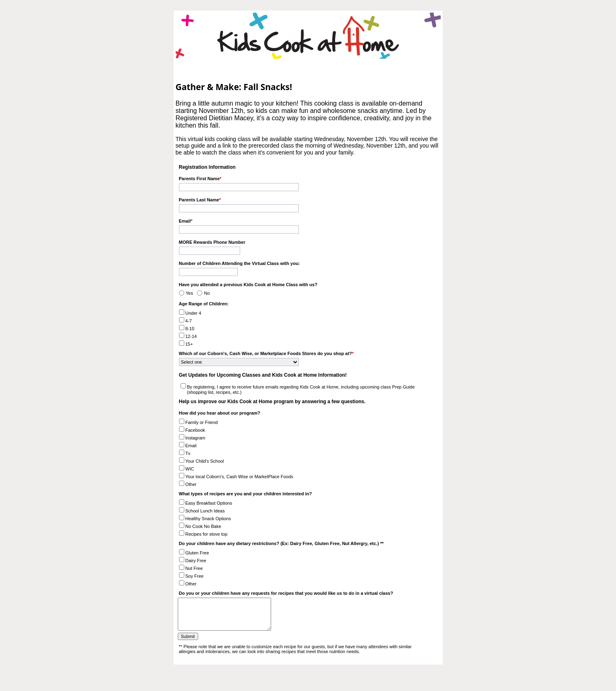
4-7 (189, 321)
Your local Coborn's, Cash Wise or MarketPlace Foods (240, 477)
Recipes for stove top (206, 534)
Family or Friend (202, 422)
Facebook (195, 430)
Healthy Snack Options (208, 519)
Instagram (195, 438)
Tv (188, 453)
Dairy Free (196, 561)
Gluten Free (197, 553)
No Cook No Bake (203, 526)
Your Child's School (205, 461)
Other (191, 484)
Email (191, 446)
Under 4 (193, 313)
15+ (189, 344)
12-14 (191, 336)
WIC (190, 469)
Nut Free (194, 568)
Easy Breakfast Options (209, 503)
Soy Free (195, 576)
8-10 (190, 329)
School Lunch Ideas (205, 511)
